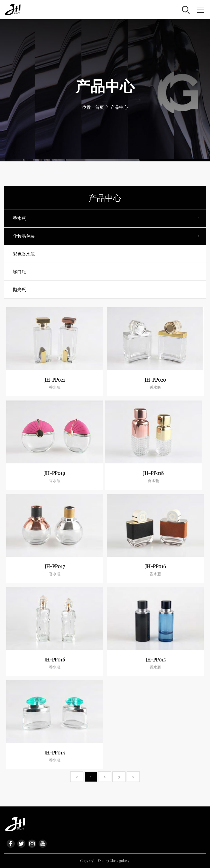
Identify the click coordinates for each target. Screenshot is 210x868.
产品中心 (119, 107)
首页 (100, 107)
